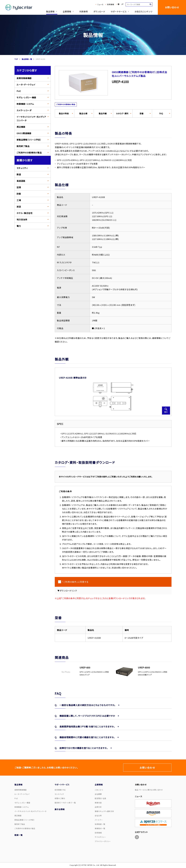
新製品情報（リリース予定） (29, 140)
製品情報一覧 (27, 59)
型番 (142, 113)
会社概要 (98, 794)
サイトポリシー (100, 837)
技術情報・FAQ (60, 790)
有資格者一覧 (100, 824)
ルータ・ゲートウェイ (26, 85)
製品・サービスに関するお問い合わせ (149, 790)
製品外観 (103, 113)
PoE (19, 91)
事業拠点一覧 (100, 828)
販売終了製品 (23, 146)
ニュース (100, 4)
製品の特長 (64, 113)
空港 (19, 187)
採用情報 (111, 4)
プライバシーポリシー (103, 841)
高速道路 (21, 181)
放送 (19, 207)
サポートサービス (120, 11)
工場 (19, 200)
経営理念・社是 (100, 798)
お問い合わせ (172, 7)
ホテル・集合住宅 (25, 213)
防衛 (19, 194)
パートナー (99, 820)
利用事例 (83, 11)
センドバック (59, 794)
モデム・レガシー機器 (26, 97)
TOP (16, 59)
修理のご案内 (60, 798)
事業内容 (98, 803)
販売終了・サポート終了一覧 (65, 803)
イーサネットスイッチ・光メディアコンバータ (31, 119)
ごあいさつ (99, 790)
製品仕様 (83, 113)
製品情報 (51, 11)
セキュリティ (22, 168)
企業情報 (68, 11)
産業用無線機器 (24, 78)
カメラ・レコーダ (24, 110)
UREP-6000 (144, 667)
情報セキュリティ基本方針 (104, 811)
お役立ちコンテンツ (144, 11)
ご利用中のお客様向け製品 (29, 153)
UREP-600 (85, 667)
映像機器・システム (25, 104)
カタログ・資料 (122, 113)
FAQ (161, 113)
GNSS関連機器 (24, 133)
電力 (19, 226)
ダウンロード (99, 11)
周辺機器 (21, 127)
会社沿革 (98, 815)
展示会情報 (60, 809)
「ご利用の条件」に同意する (75, 582)
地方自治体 (22, 219)
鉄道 (19, 174)
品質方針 (98, 807)
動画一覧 (19, 835)
